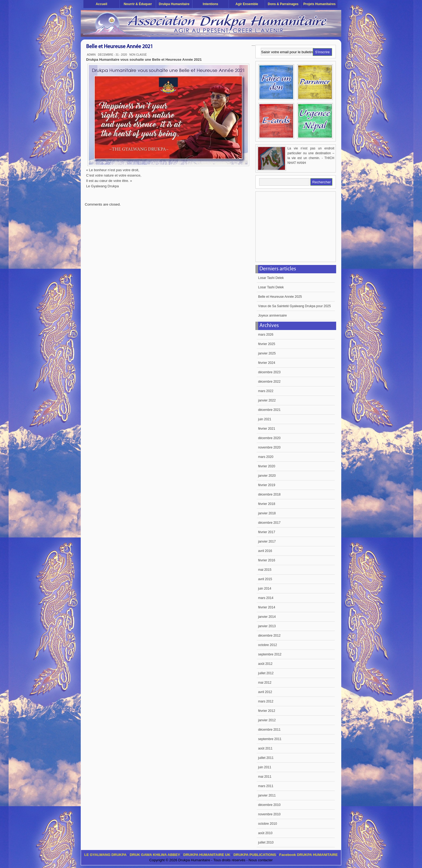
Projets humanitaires (319, 4)
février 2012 (267, 711)
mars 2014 (266, 598)
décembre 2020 (269, 438)
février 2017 (267, 532)
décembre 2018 (269, 494)
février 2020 (267, 466)
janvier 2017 (267, 541)
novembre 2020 (269, 447)
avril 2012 (265, 692)
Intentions (210, 4)
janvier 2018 (267, 513)
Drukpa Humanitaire (174, 4)
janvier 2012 (267, 720)
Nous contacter (261, 860)
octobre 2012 (268, 645)
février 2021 (267, 429)
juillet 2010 (266, 842)
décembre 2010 (269, 805)
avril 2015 (265, 579)
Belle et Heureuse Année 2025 (280, 297)
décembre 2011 (269, 730)
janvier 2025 (267, 353)
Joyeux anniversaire (272, 315)
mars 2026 (266, 335)
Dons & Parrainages (283, 4)
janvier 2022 (267, 400)
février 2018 (267, 504)
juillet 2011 (266, 758)
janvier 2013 (267, 626)
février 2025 (267, 344)
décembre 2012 (269, 636)
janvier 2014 (267, 617)
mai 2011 (265, 777)
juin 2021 (265, 419)
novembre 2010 (269, 814)
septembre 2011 (270, 739)
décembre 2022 (269, 382)
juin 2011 (265, 767)
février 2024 (267, 363)
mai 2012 (265, 683)
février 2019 (267, 485)
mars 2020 (266, 457)
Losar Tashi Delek (271, 278)
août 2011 (265, 748)
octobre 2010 (268, 824)
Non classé (138, 55)
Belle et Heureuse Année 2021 (119, 47)
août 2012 (265, 664)
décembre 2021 (269, 410)
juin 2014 (265, 589)
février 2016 (267, 560)
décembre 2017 (269, 523)
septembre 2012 (270, 654)
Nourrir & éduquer (138, 4)
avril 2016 (265, 551)
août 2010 (265, 833)
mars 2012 (266, 701)
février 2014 (267, 607)
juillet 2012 (266, 673)
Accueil (102, 4)
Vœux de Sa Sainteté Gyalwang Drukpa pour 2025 (294, 306)
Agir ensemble (247, 4)
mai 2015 (265, 570)
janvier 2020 (267, 476)
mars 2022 (266, 391)
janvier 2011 (267, 795)
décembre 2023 (269, 372)
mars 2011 (266, 786)
